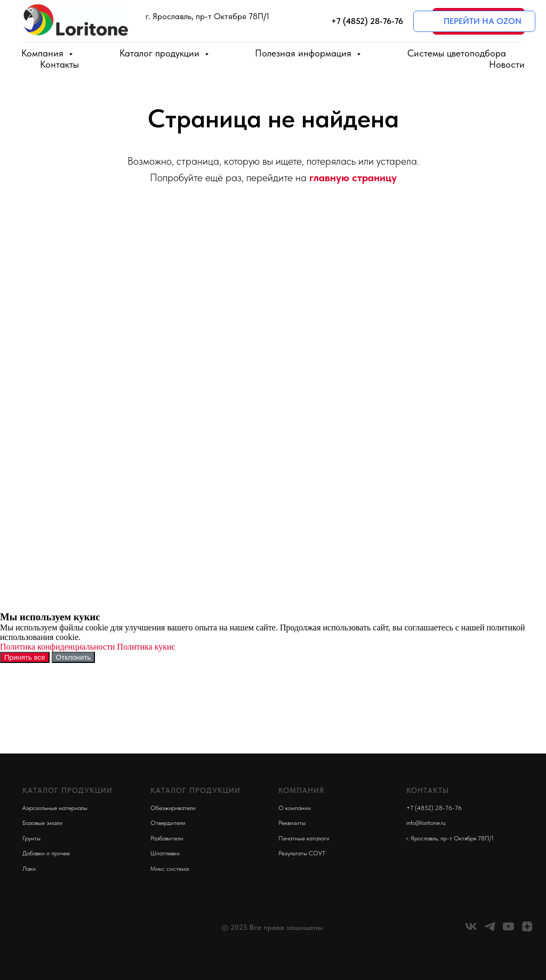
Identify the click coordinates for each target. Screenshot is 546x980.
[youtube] (508, 930)
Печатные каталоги (304, 838)
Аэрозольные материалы (55, 808)
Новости (507, 64)
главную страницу (353, 177)
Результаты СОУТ (302, 853)
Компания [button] (44, 53)
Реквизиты (292, 823)
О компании (295, 808)
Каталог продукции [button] (161, 53)
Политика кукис (146, 647)
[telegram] (490, 930)
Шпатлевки (165, 853)
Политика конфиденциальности (58, 647)
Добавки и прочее (46, 853)
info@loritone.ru (426, 823)
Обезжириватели (173, 808)
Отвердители (168, 823)
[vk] (471, 930)
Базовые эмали (42, 823)
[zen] (527, 930)
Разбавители (167, 838)
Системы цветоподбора (457, 53)
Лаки (29, 869)
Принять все (25, 657)
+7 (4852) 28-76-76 (434, 808)
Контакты (59, 64)
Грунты (31, 838)
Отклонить (74, 657)
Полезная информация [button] (304, 53)
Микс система (170, 869)
